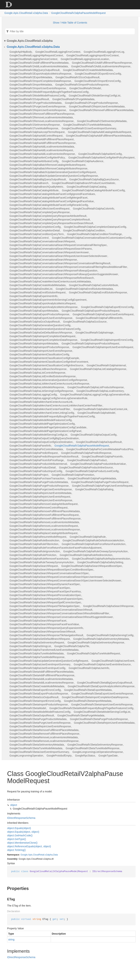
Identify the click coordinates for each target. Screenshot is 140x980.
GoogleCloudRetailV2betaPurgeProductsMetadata (38, 719)
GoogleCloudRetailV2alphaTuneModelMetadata (37, 653)
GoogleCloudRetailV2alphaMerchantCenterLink (100, 409)
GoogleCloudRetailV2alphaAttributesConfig (34, 161)
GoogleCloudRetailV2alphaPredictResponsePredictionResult (44, 457)
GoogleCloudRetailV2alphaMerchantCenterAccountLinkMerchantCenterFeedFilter (56, 405)
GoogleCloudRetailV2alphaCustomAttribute (93, 285)
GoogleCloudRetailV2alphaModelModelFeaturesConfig (41, 420)
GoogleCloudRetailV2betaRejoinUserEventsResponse (40, 726)
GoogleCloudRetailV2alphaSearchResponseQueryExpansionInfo (46, 628)
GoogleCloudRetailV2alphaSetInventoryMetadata (101, 639)
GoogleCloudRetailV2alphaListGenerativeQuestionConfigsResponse (48, 380)
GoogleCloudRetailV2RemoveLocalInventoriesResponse (42, 121)
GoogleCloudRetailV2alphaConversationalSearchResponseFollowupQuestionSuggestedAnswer (64, 274)
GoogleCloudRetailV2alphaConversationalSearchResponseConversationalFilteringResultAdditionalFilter (68, 267)
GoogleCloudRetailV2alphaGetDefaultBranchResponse (41, 333)
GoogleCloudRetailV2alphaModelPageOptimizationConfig (42, 424)
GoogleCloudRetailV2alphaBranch (29, 183)
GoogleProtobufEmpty (59, 756)
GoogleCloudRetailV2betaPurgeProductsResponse (99, 719)
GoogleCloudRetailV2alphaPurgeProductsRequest (100, 482)
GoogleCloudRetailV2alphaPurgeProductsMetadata (39, 482)
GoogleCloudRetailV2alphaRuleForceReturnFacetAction (94, 544)
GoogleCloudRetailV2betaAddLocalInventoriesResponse (42, 683)
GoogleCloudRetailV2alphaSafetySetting (100, 562)
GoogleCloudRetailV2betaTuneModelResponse (93, 748)
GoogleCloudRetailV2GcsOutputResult (77, 77)
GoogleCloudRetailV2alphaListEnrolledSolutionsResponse (43, 376)
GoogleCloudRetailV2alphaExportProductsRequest (91, 311)
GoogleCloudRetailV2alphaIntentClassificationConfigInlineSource (46, 365)
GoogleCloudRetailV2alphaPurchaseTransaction (37, 478)
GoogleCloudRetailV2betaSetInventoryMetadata (37, 745)
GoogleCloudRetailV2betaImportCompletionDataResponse (95, 697)
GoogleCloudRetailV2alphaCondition (84, 230)
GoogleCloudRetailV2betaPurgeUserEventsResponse (40, 723)
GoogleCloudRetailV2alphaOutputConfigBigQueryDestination (44, 438)
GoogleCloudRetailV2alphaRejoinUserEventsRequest (40, 497)
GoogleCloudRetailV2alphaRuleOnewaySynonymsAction (95, 551)
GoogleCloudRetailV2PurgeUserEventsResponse (37, 106)
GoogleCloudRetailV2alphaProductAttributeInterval (38, 464)
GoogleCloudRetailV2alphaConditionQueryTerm (37, 234)
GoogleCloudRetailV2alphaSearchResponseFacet (38, 621)
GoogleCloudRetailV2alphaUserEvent (113, 661)
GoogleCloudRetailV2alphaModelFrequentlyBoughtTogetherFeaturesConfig (52, 416)
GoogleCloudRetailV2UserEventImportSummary (89, 128)
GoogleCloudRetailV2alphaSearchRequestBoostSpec (92, 566)
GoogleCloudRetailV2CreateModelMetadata (88, 70)
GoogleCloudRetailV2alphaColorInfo (94, 209)
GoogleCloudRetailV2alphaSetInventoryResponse (96, 643)
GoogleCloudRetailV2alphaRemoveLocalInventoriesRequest (44, 526)
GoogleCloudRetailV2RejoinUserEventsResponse (38, 110)
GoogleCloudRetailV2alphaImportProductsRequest (90, 344)
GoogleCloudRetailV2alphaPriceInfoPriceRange (37, 460)
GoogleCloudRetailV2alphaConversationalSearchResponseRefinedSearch (52, 278)
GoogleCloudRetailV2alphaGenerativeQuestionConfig (40, 325)
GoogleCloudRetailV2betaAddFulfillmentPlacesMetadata (41, 672)
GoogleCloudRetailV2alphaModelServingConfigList (38, 435)
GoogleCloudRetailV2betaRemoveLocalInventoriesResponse (44, 741)
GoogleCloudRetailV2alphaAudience (82, 161)
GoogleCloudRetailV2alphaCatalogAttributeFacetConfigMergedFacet (48, 198)
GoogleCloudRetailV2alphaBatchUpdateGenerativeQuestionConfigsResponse (54, 176)
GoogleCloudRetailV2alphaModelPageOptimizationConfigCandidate (48, 427)
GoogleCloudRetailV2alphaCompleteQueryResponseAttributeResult (48, 216)
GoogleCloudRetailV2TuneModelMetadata (87, 125)
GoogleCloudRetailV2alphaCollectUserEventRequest (39, 209)
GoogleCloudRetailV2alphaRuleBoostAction (34, 540)
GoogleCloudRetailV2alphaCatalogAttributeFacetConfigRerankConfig (49, 205)
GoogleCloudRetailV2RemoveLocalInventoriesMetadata (41, 117)
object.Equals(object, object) (23, 832)
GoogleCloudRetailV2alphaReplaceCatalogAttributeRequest (43, 533)
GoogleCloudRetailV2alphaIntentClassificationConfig (39, 354)
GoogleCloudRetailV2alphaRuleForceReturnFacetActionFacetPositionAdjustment (55, 548)
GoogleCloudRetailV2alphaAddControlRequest (36, 136)
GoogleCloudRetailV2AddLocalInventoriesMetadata (39, 66)
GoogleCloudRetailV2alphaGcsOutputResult (35, 322)
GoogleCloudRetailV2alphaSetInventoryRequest (37, 643)
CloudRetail (39, 855)
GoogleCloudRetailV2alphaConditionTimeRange (94, 234)
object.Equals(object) (19, 828)
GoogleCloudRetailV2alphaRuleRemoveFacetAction (39, 559)
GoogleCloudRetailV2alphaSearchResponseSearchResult (42, 632)
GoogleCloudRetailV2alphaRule (88, 537)
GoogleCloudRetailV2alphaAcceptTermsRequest (37, 132)
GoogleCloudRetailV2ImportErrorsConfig (97, 81)
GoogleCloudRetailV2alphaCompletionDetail (35, 230)
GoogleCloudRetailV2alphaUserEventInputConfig (37, 668)
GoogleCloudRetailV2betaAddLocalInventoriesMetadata (41, 679)
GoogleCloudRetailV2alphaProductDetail (33, 467)
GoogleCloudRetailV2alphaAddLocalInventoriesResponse (42, 154)
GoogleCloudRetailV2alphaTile (72, 646)
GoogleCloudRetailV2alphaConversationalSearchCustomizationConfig (92, 238)
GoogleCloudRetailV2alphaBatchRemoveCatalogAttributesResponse (48, 168)
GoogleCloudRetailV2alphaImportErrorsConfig (107, 340)
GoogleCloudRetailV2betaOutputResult (32, 715)
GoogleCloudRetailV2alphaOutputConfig (93, 435)
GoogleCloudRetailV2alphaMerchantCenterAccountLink (41, 402)
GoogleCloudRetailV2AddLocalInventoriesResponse (101, 66)
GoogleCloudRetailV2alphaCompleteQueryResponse (40, 212)
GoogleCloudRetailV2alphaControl (29, 238)
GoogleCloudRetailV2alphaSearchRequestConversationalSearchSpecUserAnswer (56, 577)
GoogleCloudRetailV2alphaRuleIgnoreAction (35, 551)
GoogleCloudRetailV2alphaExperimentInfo (33, 296)
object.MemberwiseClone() (22, 843)
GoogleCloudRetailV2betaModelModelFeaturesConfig (40, 712)
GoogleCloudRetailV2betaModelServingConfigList (102, 712)
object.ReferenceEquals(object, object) (29, 846)
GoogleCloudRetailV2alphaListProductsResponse (96, 387)
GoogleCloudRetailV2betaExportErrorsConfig (35, 690)
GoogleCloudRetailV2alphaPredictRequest (34, 453)
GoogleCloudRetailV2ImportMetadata (31, 85)
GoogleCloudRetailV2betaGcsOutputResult (34, 697)
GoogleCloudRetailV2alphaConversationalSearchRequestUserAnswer (49, 252)
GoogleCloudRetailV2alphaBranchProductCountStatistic (83, 183)
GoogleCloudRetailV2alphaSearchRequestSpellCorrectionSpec (45, 602)
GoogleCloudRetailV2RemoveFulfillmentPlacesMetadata (101, 110)
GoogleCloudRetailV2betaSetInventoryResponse (95, 745)
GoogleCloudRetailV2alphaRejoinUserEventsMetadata (40, 493)
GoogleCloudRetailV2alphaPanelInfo (30, 446)
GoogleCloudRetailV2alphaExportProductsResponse (39, 314)
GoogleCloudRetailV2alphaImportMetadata (34, 344)
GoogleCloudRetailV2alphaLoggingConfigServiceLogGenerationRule (48, 398)
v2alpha (49, 855)
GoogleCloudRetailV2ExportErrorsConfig (98, 74)
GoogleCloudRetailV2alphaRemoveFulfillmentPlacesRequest (44, 515)
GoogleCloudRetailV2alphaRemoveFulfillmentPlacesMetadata (45, 511)
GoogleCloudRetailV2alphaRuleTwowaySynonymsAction (42, 562)
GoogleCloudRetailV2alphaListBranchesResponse (38, 369)
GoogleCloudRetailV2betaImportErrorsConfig (35, 701)
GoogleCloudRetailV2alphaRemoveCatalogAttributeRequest (44, 504)
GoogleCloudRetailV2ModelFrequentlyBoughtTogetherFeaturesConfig (49, 92)
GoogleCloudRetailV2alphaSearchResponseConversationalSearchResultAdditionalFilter (59, 613)
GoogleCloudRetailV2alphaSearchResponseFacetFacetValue (44, 624)
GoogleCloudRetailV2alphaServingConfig (110, 635)
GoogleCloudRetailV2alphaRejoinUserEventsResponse (41, 500)
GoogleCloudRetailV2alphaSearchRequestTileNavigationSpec (45, 606)
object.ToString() (16, 850)
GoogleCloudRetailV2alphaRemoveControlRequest (38, 508)
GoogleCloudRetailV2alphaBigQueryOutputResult (38, 179)
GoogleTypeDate (108, 756)
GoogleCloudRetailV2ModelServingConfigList (95, 96)
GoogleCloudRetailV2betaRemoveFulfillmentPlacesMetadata (44, 730)
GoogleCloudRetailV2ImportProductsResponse (82, 85)
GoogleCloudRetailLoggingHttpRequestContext (36, 55)
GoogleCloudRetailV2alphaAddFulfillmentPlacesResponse (43, 143)
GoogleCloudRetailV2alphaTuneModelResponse (37, 657)
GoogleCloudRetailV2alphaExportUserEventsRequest (103, 314)
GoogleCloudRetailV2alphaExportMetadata (34, 311)
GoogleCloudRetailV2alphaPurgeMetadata (92, 478)
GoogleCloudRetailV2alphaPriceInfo (102, 457)
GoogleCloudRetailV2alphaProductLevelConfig (92, 471)
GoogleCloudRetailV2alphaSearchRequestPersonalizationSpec (45, 595)
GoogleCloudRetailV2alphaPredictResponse (86, 453)
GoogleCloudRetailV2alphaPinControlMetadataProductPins (100, 449)
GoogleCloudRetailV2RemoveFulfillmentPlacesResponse (42, 114)
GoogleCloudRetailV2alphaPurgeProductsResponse (39, 486)
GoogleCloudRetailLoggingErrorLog (104, 52)
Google (24, 855)
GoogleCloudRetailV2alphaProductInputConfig (36, 471)
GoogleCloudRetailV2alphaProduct (87, 460)
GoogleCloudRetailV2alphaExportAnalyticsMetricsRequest (43, 303)
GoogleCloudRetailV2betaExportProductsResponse (39, 694)
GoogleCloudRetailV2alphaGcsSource (85, 322)
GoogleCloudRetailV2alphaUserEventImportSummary (40, 664)
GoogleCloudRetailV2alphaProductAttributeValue (98, 464)
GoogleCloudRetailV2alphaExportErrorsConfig (107, 307)
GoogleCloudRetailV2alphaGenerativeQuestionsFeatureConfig (45, 329)
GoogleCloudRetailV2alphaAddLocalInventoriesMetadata (42, 147)
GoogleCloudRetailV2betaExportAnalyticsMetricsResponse (101, 686)
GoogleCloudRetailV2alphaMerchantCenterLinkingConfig (42, 413)
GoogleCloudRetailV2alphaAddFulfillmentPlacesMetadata (99, 136)
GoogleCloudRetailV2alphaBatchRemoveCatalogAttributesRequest (47, 165)
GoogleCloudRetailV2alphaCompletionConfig (35, 227)
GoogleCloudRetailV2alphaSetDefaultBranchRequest (40, 639)
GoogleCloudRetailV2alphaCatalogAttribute (34, 190)
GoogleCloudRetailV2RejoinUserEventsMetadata (97, 106)
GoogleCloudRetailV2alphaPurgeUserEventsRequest (102, 486)
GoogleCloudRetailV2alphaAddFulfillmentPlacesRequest (42, 139)
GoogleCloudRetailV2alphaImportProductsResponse (39, 347)
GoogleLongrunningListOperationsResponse (98, 752)
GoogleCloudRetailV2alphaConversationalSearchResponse (43, 260)
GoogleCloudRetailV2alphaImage (94, 333)
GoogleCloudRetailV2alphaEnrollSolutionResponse (98, 292)
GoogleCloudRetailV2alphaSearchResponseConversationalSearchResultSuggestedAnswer (61, 617)
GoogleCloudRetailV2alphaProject (29, 475)
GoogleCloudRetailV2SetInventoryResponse (35, 125)
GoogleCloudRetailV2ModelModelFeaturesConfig (37, 96)
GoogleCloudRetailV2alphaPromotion (73, 475)
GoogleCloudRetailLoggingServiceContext (33, 59)
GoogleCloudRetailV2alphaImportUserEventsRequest (103, 347)
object (14, 805)
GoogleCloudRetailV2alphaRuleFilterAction (34, 544)
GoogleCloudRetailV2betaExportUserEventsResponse (102, 694)
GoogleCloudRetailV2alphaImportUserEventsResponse (41, 351)
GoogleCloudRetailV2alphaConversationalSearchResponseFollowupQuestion (53, 271)
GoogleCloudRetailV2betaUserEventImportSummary (39, 752)
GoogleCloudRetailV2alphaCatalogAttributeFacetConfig (93, 190)
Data (56, 855)
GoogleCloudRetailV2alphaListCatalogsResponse (98, 369)
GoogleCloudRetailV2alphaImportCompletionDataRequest (42, 336)
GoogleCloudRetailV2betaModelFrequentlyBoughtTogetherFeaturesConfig (91, 708)
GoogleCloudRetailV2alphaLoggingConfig (33, 395)
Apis (30, 855)
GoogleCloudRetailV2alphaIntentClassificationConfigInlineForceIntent (49, 362)
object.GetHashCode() (20, 835)
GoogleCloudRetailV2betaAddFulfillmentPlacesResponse (42, 675)
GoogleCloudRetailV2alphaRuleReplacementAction (101, 559)
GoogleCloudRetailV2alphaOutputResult (99, 442)
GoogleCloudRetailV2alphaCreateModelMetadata (37, 285)
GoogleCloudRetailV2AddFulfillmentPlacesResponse (102, 63)
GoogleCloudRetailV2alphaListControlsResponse (37, 373)
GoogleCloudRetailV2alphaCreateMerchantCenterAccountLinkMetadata (50, 282)
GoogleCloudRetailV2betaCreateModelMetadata (37, 686)
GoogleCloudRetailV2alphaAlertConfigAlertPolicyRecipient (101, 158)
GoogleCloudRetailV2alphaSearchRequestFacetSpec (40, 588)
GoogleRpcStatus (85, 756)
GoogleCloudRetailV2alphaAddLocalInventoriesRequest (41, 150)
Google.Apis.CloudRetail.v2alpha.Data (26, 13)
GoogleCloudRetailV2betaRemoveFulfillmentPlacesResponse (44, 734)
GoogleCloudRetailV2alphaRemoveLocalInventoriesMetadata (44, 522)
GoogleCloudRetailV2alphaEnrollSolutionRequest (37, 292)
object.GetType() (17, 839)
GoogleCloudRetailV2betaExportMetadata (88, 690)
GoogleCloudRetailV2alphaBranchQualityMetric (36, 187)
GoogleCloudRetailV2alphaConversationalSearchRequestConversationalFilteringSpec (58, 245)
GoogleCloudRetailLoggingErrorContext (58, 52)
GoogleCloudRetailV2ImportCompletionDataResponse (40, 81)
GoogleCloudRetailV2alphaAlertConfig (100, 154)
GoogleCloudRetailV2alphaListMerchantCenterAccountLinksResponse (49, 384)
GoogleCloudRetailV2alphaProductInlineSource (86, 467)
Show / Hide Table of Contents (70, 23)
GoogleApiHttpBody (21, 52)
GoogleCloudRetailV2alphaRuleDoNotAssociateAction (93, 540)
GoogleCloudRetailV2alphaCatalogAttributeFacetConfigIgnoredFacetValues (52, 194)
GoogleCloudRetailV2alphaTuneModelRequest (94, 653)
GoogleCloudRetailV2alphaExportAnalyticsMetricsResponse (44, 307)
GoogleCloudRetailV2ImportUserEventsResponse (38, 88)
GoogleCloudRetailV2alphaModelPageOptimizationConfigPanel (45, 431)
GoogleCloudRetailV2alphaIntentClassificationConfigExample (44, 358)
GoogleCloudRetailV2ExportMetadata (31, 77)
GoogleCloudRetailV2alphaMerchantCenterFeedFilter (40, 409)
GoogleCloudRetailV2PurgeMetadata (73, 99)
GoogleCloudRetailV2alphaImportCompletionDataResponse (43, 340)
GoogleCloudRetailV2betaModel (28, 708)
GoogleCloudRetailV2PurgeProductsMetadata (36, 103)
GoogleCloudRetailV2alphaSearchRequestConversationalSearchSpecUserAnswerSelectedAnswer (65, 581)
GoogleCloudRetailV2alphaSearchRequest (34, 566)
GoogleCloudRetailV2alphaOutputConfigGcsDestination (41, 442)
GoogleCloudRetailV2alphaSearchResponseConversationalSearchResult (51, 610)
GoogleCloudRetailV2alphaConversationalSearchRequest (42, 241)
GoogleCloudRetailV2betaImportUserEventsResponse (102, 705)
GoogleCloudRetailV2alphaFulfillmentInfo (99, 318)
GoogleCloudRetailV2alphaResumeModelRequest (38, 537)
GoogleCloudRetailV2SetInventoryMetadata (102, 121)
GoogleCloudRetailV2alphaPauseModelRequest (78, 13)
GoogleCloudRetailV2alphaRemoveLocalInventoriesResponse (45, 529)
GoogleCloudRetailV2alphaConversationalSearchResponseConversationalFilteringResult (60, 263)
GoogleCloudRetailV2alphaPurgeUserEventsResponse (41, 489)
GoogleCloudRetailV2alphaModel (96, 413)
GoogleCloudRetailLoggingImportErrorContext (92, 55)
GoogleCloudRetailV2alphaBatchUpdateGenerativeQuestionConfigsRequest (53, 172)
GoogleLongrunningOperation (26, 756)
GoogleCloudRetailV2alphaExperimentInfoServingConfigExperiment (48, 300)
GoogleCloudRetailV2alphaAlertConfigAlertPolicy (37, 158)
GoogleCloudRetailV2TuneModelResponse (34, 128)
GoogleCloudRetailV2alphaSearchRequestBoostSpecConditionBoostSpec (51, 570)
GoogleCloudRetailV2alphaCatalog (86, 187)
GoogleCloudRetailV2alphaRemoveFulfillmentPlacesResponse (45, 519)
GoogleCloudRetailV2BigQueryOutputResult (35, 70)
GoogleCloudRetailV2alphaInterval (106, 365)
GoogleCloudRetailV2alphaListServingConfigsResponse (41, 391)
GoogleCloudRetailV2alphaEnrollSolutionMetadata (84, 289)
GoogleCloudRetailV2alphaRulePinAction (33, 555)
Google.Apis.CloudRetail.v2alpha (30, 41)
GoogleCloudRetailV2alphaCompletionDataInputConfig (95, 227)
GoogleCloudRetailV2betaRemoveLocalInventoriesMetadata (44, 737)
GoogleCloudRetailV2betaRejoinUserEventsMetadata (104, 723)
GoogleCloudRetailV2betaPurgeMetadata (81, 715)
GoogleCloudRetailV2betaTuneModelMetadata (36, 748)
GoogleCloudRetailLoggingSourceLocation (85, 59)
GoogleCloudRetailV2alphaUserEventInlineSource (102, 664)
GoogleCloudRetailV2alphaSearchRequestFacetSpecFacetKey (45, 591)
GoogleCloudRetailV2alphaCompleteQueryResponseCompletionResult (50, 220)
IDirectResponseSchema (21, 818)
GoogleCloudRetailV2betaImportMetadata (88, 701)
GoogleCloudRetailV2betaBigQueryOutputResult (105, 683)
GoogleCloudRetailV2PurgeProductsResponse (91, 103)
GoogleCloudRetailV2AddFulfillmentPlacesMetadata (39, 63)
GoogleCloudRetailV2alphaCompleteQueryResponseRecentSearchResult (51, 223)
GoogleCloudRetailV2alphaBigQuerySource (94, 179)
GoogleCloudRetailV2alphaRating (94, 489)
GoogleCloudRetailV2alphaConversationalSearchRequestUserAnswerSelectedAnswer (58, 256)
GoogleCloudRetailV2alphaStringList (30, 646)
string (11, 940)
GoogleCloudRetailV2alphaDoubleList (31, 289)
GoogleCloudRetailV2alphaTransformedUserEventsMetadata (44, 650)
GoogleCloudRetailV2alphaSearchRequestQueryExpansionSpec (46, 599)
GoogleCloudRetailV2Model (85, 88)
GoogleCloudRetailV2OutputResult (29, 99)
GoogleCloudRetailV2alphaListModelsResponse (37, 387)
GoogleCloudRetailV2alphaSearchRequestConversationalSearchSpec (49, 573)
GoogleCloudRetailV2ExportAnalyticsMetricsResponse (40, 74)
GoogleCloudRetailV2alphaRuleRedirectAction (86, 555)
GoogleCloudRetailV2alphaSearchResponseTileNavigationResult (46, 635)
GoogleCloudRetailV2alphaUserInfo (89, 668)
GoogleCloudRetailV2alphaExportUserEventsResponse (41, 318)
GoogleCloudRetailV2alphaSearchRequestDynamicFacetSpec (45, 584)
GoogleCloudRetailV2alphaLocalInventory (100, 391)
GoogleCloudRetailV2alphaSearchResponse (108, 606)
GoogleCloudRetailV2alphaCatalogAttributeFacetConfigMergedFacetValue (52, 201)
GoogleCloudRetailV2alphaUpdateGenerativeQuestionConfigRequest (49, 661)
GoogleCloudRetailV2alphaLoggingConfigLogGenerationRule (95, 395)
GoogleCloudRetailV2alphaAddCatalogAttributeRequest (100, 132)
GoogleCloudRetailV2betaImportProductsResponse (39, 705)
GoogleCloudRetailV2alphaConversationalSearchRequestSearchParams (51, 249)
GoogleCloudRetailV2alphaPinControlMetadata (36, 449)
